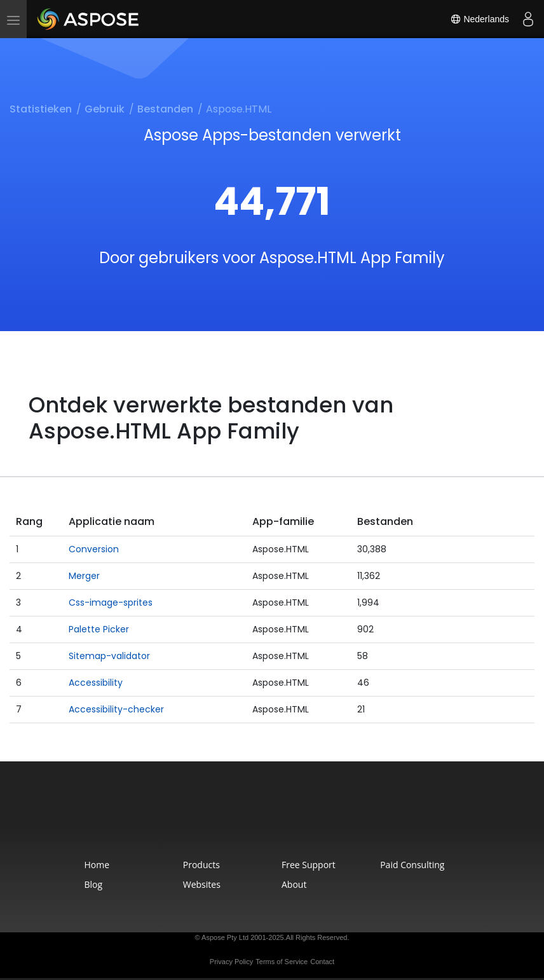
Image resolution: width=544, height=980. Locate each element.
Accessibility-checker (116, 709)
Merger (84, 576)
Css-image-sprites (111, 602)
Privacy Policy (231, 962)
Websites (202, 884)
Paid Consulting (412, 865)
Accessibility (96, 683)
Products (201, 865)
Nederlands (480, 19)
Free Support (309, 865)
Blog (94, 884)
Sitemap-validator (109, 656)
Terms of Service (282, 962)
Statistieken (41, 109)
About (294, 884)
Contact (322, 962)
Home (97, 865)
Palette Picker (99, 629)
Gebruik (105, 109)
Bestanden (165, 109)
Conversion (94, 549)
